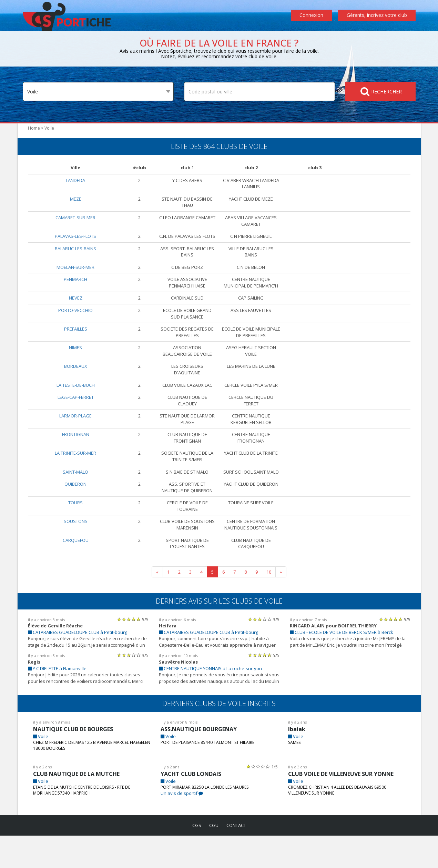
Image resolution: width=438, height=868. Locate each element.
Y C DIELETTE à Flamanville (59, 700)
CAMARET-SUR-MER (75, 217)
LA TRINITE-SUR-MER (75, 479)
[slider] (129, 651)
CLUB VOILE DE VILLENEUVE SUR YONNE (345, 806)
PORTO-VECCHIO (76, 323)
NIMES (76, 367)
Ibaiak (296, 761)
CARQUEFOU (76, 572)
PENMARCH (75, 286)
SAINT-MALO (76, 497)
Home (33, 128)
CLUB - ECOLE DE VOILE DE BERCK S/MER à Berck (347, 664)
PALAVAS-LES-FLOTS (76, 236)
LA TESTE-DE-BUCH (75, 404)
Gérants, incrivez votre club (378, 15)
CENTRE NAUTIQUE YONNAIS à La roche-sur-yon (213, 700)
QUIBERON (76, 516)
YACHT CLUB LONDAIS (191, 806)
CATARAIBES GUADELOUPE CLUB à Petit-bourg (80, 664)
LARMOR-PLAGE (76, 441)
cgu (213, 857)
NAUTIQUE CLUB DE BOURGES (75, 761)
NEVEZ (76, 311)
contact (237, 857)
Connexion (313, 15)
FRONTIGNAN (75, 460)
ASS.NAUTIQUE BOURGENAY (200, 761)
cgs (195, 857)
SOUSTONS (76, 553)
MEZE (75, 199)
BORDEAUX (76, 385)
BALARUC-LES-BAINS (75, 255)
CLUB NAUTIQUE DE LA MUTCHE (77, 806)
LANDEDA (76, 180)
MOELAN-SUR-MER (75, 273)
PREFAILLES (75, 341)
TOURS (76, 534)
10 (269, 603)
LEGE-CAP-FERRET (75, 422)
